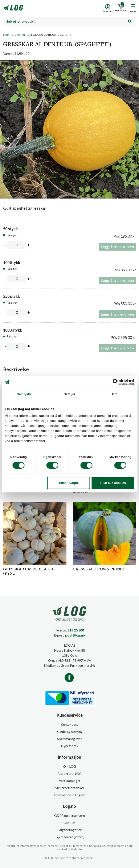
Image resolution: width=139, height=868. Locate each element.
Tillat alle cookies (113, 483)
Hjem (6, 35)
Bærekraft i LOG (69, 773)
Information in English (69, 795)
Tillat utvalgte (69, 483)
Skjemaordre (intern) (69, 837)
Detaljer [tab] (70, 394)
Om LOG (69, 766)
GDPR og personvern (69, 815)
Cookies (69, 823)
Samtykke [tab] (24, 394)
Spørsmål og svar (69, 739)
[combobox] (69, 21)
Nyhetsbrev (70, 746)
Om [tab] (115, 394)
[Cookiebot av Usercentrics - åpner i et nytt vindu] (116, 382)
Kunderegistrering (69, 731)
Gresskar (20, 35)
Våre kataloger (70, 781)
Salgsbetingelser (70, 830)
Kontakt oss (69, 724)
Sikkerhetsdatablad (69, 788)
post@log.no (75, 635)
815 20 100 (76, 630)
